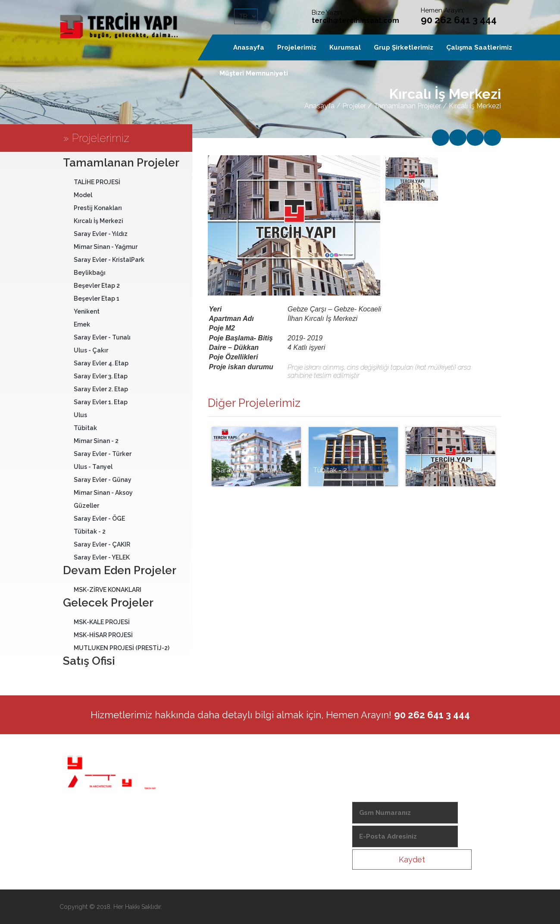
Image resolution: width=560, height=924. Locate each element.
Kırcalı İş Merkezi (99, 221)
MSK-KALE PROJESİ (102, 622)
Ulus (80, 415)
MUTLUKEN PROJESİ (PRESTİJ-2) (122, 648)
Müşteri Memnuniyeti (254, 73)
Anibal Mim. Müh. (252, 792)
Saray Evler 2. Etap (101, 389)
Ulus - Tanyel (93, 467)
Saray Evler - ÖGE (99, 519)
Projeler (354, 106)
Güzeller (86, 506)
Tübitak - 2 (90, 531)
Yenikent (87, 311)
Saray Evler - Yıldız (101, 234)
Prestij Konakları (98, 208)
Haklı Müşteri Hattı (253, 836)
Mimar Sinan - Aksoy (103, 493)
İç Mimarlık (242, 822)
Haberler (239, 807)
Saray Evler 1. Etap (101, 402)
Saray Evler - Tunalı (102, 337)
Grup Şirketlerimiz (404, 47)
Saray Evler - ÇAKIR (102, 544)
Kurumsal (345, 47)
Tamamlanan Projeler (407, 106)
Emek (82, 324)
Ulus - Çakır (91, 350)
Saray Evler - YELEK (102, 557)
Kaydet (412, 860)
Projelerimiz (297, 47)
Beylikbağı (90, 273)
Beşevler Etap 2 (97, 286)
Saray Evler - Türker (103, 454)
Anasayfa (319, 106)
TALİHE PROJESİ (97, 182)
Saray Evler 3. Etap (101, 376)
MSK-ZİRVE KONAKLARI (108, 590)
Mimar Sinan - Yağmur (106, 247)
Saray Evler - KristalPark (109, 260)
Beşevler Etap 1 (97, 299)
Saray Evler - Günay (103, 480)
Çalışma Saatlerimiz (479, 47)
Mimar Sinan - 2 (96, 441)
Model (83, 195)
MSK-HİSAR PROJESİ (103, 635)
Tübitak (85, 428)
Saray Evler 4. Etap (101, 363)
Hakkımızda (244, 778)
